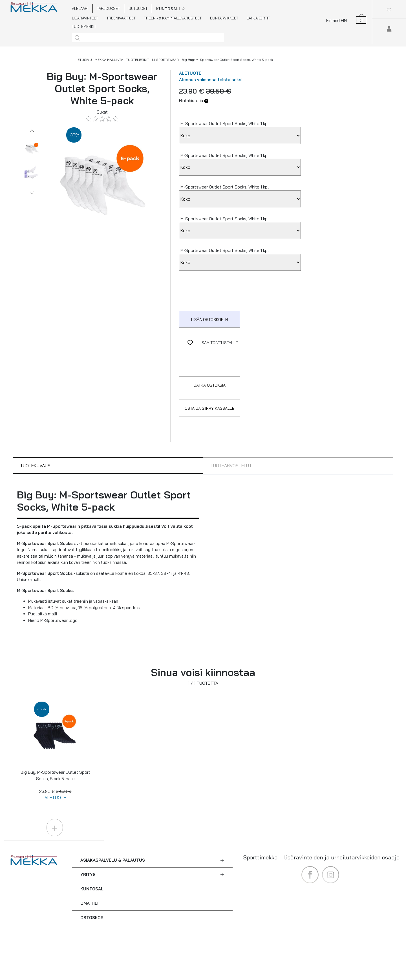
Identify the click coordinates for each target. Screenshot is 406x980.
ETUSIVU (85, 60)
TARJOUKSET (108, 8)
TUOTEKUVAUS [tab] (35, 465)
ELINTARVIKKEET (224, 18)
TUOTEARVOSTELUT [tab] (231, 465)
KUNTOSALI (92, 889)
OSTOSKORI (92, 918)
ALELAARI (80, 8)
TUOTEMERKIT (84, 26)
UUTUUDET (138, 8)
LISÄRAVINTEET (85, 18)
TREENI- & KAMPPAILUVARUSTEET (173, 18)
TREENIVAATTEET (121, 18)
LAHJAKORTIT (258, 18)
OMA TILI (89, 903)
